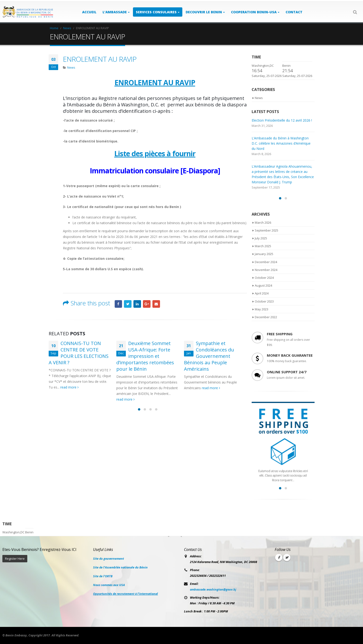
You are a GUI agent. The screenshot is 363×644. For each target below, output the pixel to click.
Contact (294, 12)
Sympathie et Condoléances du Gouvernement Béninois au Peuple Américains (209, 356)
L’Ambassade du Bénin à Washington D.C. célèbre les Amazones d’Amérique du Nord (281, 143)
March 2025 (263, 246)
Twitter (128, 304)
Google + (147, 304)
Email (156, 304)
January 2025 (264, 254)
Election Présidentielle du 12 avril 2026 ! (282, 120)
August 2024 (263, 285)
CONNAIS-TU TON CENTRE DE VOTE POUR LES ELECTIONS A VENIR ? (79, 353)
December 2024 (266, 262)
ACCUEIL (89, 12)
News (71, 68)
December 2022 (266, 317)
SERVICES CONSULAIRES (156, 12)
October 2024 (264, 278)
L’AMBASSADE (115, 12)
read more (69, 387)
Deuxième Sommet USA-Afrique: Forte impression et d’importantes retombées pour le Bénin (145, 356)
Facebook (118, 304)
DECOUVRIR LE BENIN (204, 12)
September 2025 (266, 230)
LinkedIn (137, 304)
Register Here (15, 559)
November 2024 (266, 270)
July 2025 (261, 238)
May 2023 (262, 309)
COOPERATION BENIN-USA (254, 12)
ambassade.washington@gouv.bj (213, 590)
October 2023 (264, 301)
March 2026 (263, 223)
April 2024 (262, 293)
